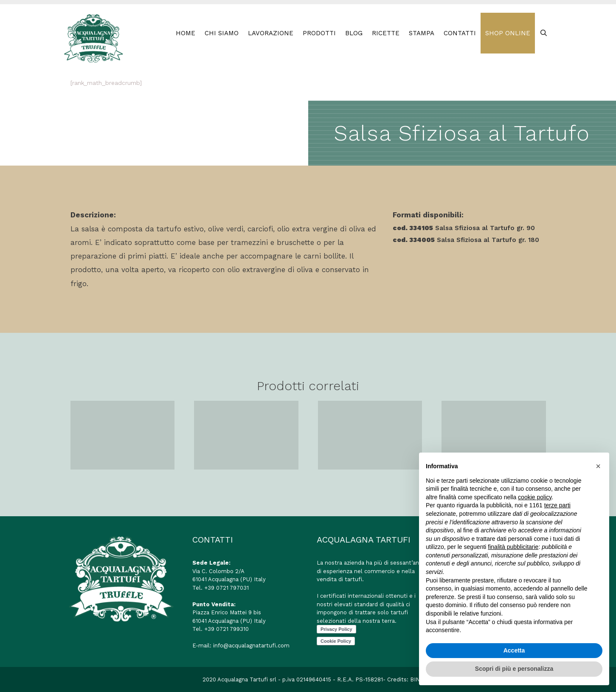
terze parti (557, 505)
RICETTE (386, 33)
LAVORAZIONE (271, 33)
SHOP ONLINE (508, 33)
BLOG (354, 33)
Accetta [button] (514, 650)
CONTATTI (460, 33)
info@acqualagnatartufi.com (251, 646)
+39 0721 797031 (226, 588)
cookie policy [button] (535, 497)
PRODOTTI (319, 33)
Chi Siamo (222, 33)
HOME (186, 33)
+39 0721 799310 (226, 629)
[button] (598, 466)
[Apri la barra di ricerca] (544, 33)
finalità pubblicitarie (513, 547)
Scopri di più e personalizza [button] (514, 669)
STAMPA (422, 33)
